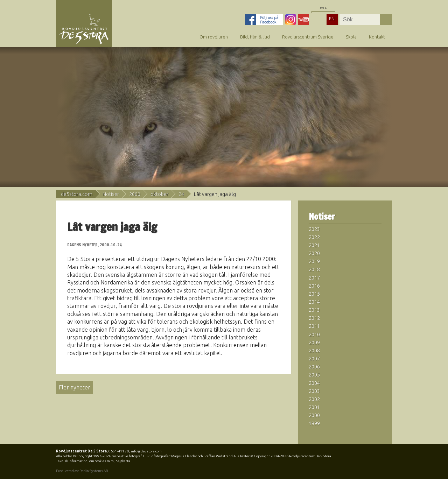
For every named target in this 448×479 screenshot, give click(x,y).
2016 (314, 286)
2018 (314, 269)
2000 (135, 194)
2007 (314, 359)
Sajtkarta (123, 461)
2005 (314, 375)
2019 (314, 261)
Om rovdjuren (214, 37)
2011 (314, 326)
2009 (314, 343)
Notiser (111, 194)
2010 (314, 334)
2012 (314, 318)
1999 (314, 423)
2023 (314, 229)
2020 (314, 253)
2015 (314, 294)
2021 (314, 245)
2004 (314, 383)
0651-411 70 (119, 451)
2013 (314, 310)
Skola (351, 37)
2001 (314, 407)
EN (332, 19)
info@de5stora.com (146, 451)
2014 (314, 302)
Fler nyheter (75, 387)
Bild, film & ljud (255, 37)
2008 (314, 351)
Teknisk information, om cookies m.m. (85, 461)
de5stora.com (77, 194)
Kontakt (377, 37)
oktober (159, 194)
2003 (314, 391)
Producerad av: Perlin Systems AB (82, 471)
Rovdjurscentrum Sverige (308, 37)
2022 (314, 237)
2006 (314, 367)
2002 (314, 399)
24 (181, 194)
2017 (314, 278)
